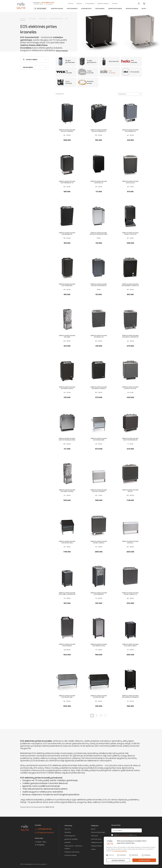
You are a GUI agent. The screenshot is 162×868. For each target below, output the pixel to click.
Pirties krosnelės (43, 19)
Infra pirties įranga (132, 9)
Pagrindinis (23, 19)
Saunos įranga (100, 9)
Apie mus (71, 3)
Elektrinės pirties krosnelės (56, 19)
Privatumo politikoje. (121, 851)
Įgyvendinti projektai (103, 3)
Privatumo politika (70, 855)
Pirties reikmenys (72, 9)
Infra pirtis (94, 836)
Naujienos (79, 3)
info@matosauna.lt (46, 833)
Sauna (93, 829)
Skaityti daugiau (62, 51)
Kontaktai (115, 3)
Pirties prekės (42, 9)
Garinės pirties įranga (115, 9)
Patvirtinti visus (144, 860)
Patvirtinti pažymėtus (118, 860)
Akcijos (144, 9)
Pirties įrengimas (90, 3)
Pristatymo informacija (72, 852)
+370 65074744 (48, 3)
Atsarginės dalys (86, 9)
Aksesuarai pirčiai (97, 842)
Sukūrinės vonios (96, 839)
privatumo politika (124, 835)
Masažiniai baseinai (57, 9)
